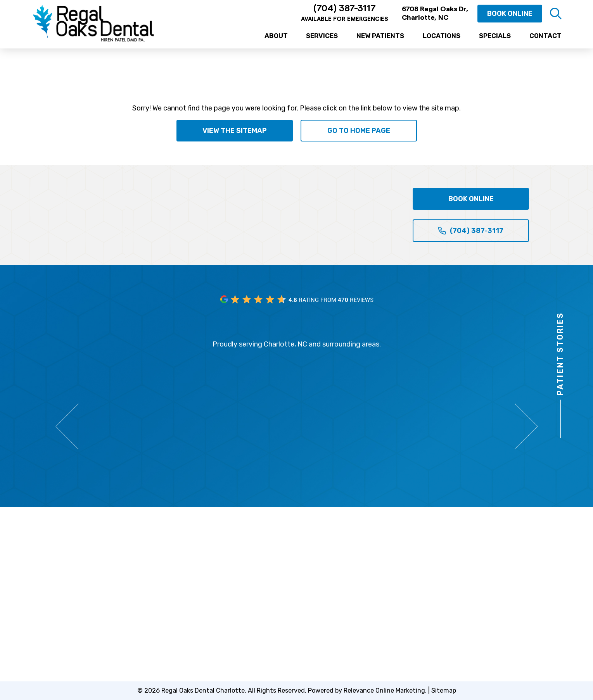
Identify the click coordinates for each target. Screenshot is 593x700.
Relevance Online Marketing (384, 691)
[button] (556, 14)
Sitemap (444, 691)
